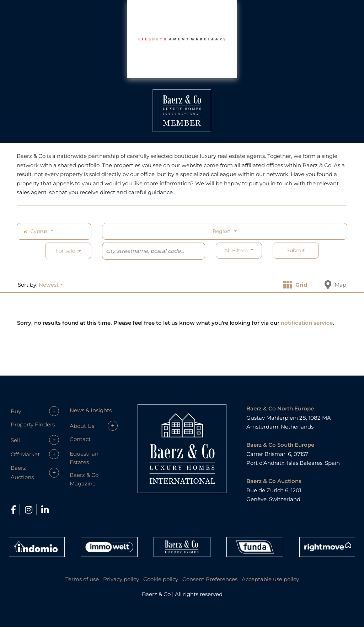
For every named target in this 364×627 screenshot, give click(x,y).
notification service (307, 323)
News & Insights (91, 410)
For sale (65, 251)
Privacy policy (121, 579)
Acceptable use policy (270, 579)
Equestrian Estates (84, 458)
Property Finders (33, 424)
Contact (80, 439)
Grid (295, 285)
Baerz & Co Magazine (84, 479)
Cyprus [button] (36, 231)
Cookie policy (161, 579)
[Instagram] (30, 510)
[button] (51, 285)
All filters (237, 250)
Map (335, 285)
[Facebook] (14, 510)
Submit (296, 250)
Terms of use (82, 579)
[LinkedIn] (45, 510)
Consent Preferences (210, 579)
